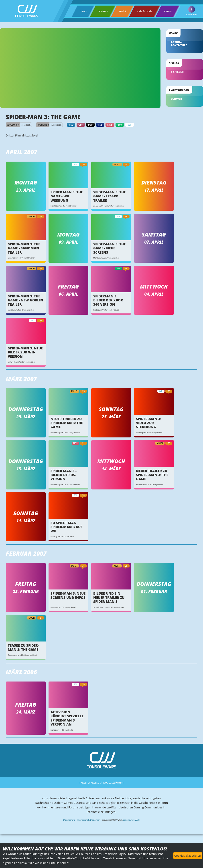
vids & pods (145, 11)
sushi (122, 11)
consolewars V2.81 (131, 820)
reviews (103, 11)
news (83, 11)
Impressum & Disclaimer (88, 820)
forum (167, 11)
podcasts (109, 782)
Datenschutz (69, 820)
